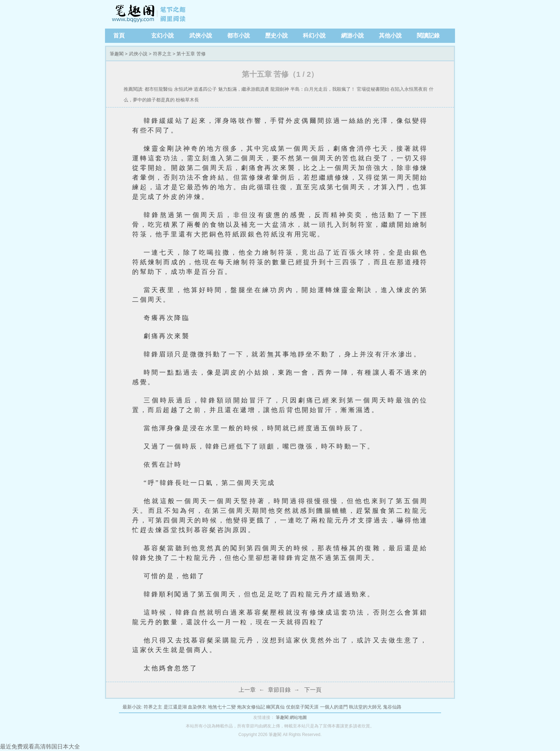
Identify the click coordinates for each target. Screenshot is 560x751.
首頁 (119, 36)
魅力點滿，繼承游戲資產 (244, 89)
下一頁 (313, 690)
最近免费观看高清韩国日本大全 (40, 747)
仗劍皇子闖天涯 (302, 707)
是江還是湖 (175, 707)
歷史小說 (276, 36)
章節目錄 (279, 690)
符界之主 (162, 54)
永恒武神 (183, 89)
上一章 (247, 690)
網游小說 (352, 36)
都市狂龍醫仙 (159, 89)
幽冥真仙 (275, 707)
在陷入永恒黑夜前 (409, 89)
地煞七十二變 (222, 707)
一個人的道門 (334, 707)
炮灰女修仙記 (251, 707)
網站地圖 (298, 717)
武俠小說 (201, 36)
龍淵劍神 (280, 89)
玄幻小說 (162, 36)
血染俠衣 (197, 707)
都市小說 (239, 36)
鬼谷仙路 (392, 707)
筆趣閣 (150, 14)
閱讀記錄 (428, 36)
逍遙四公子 (205, 89)
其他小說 (390, 36)
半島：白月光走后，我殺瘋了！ (323, 89)
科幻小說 (314, 36)
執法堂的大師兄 (365, 707)
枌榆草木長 (187, 100)
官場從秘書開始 (373, 89)
